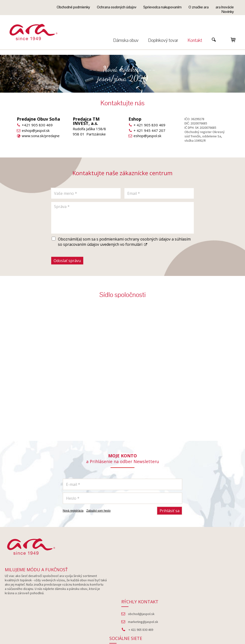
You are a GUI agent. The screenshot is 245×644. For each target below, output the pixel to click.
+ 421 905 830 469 (149, 125)
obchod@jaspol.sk (143, 582)
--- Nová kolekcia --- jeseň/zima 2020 (122, 74)
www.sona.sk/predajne (41, 136)
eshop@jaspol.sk (36, 130)
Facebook (207, 582)
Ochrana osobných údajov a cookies (173, 630)
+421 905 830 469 (37, 125)
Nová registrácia (73, 511)
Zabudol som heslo (98, 511)
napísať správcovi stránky (127, 630)
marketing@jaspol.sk (145, 590)
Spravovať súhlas (213, 630)
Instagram (207, 590)
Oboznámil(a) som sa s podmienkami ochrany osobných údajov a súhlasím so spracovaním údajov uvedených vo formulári (124, 242)
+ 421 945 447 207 (149, 130)
